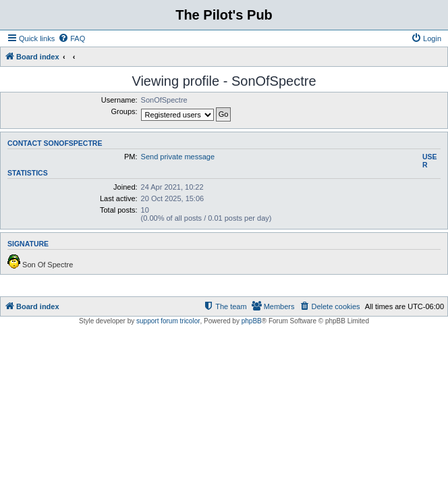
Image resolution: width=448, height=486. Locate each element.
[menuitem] (72, 38)
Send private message (178, 157)
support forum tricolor (168, 321)
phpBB (252, 321)
